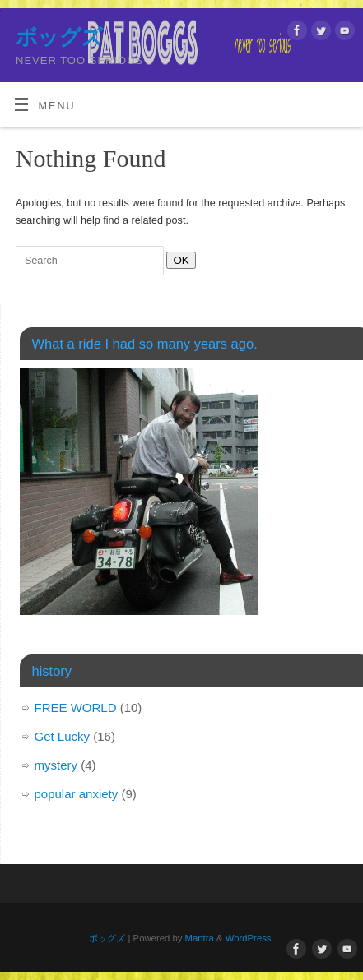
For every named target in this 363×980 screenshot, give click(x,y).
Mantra (200, 938)
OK (177, 260)
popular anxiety (77, 794)
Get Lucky (63, 736)
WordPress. (250, 938)
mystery (56, 765)
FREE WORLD (76, 707)
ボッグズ (59, 37)
